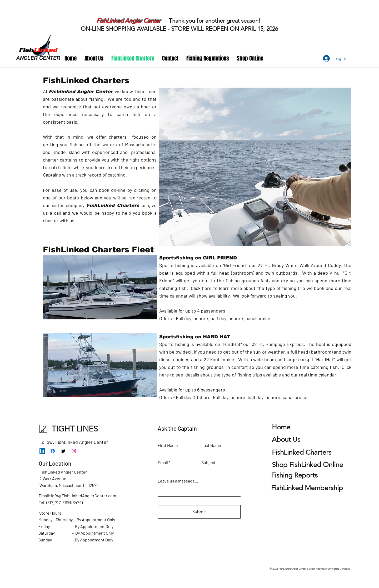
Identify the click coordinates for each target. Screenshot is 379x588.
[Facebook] (53, 451)
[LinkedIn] (42, 451)
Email (163, 463)
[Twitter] (63, 451)
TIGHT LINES (75, 429)
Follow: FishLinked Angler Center (74, 442)
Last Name (211, 445)
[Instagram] (74, 451)
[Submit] (199, 512)
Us (286, 439)
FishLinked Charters (113, 205)
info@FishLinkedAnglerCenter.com (84, 496)
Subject (208, 463)
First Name (168, 445)
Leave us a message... (178, 481)
